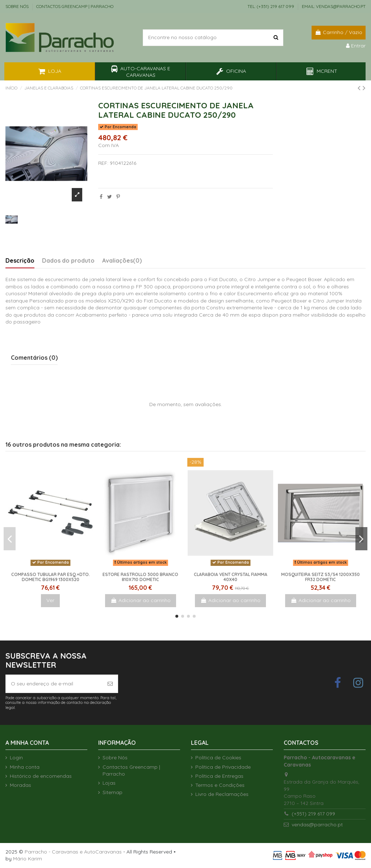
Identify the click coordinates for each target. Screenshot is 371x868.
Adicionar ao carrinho (141, 600)
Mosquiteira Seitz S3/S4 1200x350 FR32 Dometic (320, 577)
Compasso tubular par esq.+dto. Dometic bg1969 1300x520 (51, 577)
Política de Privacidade (223, 767)
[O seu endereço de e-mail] (54, 684)
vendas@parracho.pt (317, 825)
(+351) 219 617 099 (313, 814)
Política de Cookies (218, 758)
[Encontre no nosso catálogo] (276, 37)
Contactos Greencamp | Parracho (75, 6)
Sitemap (112, 792)
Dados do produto (68, 261)
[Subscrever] (110, 684)
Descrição (20, 261)
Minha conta (25, 767)
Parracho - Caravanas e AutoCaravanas (73, 852)
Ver (50, 600)
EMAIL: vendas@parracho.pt (334, 6)
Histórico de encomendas (41, 776)
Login (16, 758)
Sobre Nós (18, 6)
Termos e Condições (220, 785)
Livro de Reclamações (222, 794)
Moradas (20, 785)
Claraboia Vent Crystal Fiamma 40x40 (231, 577)
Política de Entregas (219, 776)
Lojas (109, 783)
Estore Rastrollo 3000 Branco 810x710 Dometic (140, 577)
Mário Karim (28, 859)
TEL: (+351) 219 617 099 (271, 6)
